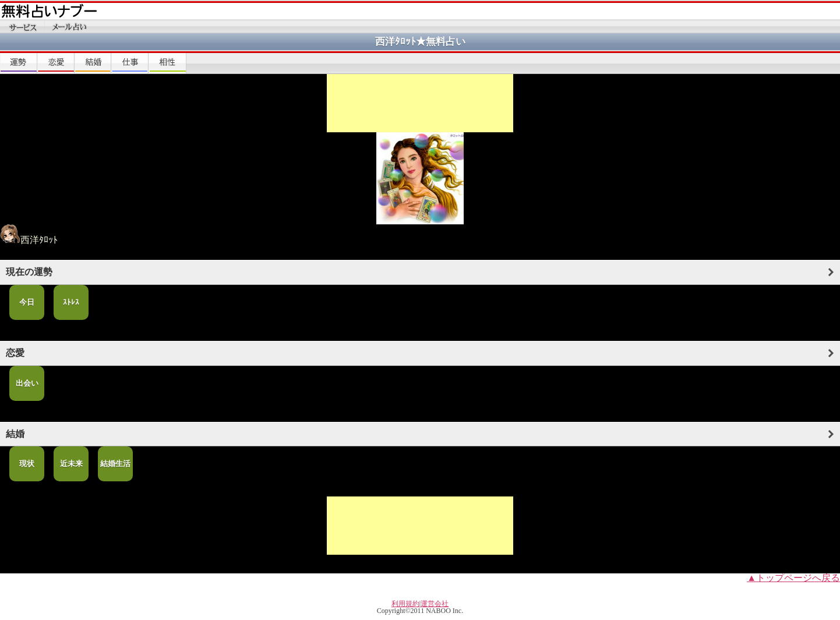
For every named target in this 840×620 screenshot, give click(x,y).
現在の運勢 (29, 272)
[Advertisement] (420, 103)
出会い (27, 383)
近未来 (71, 464)
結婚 (15, 434)
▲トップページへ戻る (793, 578)
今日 (27, 302)
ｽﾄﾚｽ (71, 302)
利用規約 (405, 604)
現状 (27, 464)
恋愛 (15, 353)
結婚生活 (115, 464)
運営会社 (435, 604)
